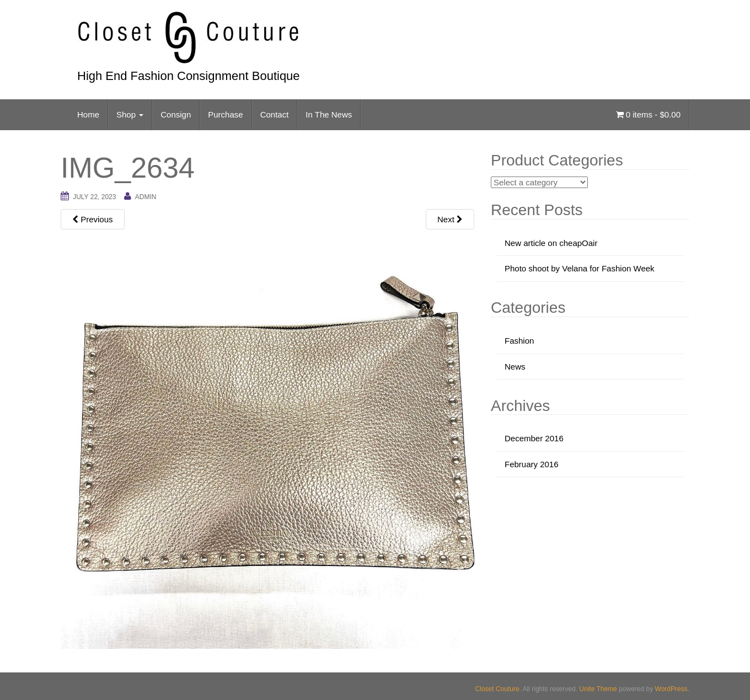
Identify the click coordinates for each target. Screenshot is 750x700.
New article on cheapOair (551, 243)
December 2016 (534, 438)
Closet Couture (497, 689)
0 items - (648, 114)
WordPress (671, 689)
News (515, 367)
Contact (275, 114)
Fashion (519, 341)
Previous (93, 219)
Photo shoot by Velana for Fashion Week (580, 268)
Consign (176, 114)
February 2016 (532, 464)
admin (146, 197)
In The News (329, 114)
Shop (130, 114)
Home (88, 114)
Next (450, 219)
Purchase (225, 114)
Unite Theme (598, 689)
